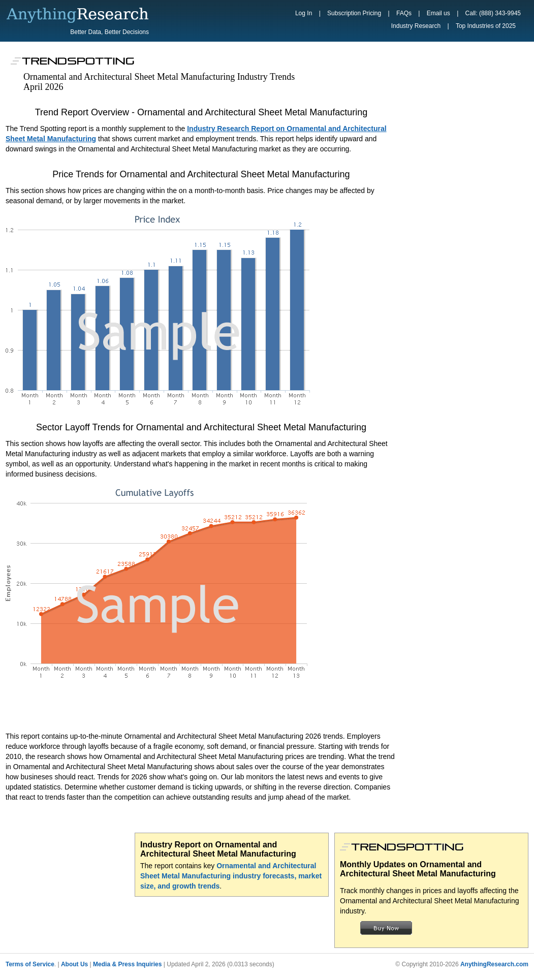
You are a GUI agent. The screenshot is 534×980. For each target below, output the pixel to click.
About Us (74, 964)
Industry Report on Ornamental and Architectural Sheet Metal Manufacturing (218, 849)
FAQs (404, 13)
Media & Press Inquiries (127, 964)
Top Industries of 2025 (486, 26)
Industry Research (416, 26)
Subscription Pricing (354, 13)
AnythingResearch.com (494, 964)
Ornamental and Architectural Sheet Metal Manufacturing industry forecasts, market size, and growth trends (231, 876)
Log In (304, 13)
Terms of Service (30, 964)
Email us (438, 13)
